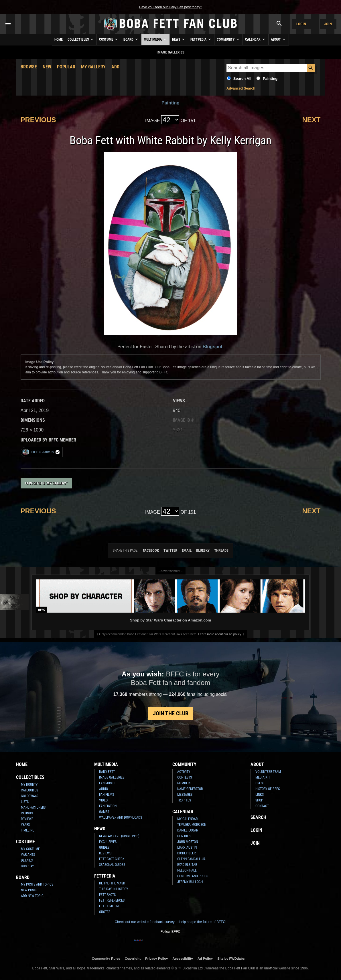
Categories (29, 790)
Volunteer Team (268, 772)
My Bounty (29, 785)
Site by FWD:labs (231, 958)
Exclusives (108, 842)
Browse (29, 67)
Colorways (29, 796)
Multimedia (155, 39)
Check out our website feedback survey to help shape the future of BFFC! (170, 922)
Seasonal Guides (112, 865)
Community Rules (106, 958)
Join (328, 24)
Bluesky (203, 550)
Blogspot (213, 347)
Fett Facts (107, 895)
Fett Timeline (110, 906)
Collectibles (81, 39)
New (47, 67)
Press (260, 783)
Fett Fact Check (112, 859)
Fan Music (107, 783)
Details (27, 860)
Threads (221, 550)
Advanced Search (241, 88)
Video (103, 800)
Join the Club (171, 713)
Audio (104, 789)
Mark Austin (187, 848)
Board (131, 39)
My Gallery (93, 67)
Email (187, 550)
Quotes (105, 912)
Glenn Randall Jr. (192, 859)
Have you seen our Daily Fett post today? (170, 7)
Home (59, 39)
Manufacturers (33, 807)
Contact (262, 806)
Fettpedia (201, 39)
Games (104, 812)
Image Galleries (112, 777)
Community (228, 39)
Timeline (27, 830)
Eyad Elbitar (187, 865)
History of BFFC (268, 789)
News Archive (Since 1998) (119, 836)
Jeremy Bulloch (190, 882)
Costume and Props (193, 876)
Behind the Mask (112, 883)
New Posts (29, 890)
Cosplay (27, 866)
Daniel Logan (188, 830)
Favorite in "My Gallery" (46, 483)
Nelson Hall (187, 870)
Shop (259, 800)
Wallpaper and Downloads (121, 817)
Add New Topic (32, 896)
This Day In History (114, 889)
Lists (25, 802)
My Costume (30, 849)
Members (184, 783)
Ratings (27, 813)
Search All (242, 79)
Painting (270, 79)
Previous (38, 120)
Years (25, 825)
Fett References (112, 900)
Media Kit (263, 777)
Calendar (256, 39)
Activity (184, 772)
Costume (109, 39)
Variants (28, 855)
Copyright (133, 958)
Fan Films (107, 795)
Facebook (151, 550)
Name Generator (190, 789)
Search (258, 817)
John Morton (188, 842)
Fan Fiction (108, 806)
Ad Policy (205, 958)
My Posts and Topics (37, 884)
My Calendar (187, 819)
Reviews (27, 819)
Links (260, 795)
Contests (185, 777)
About (279, 39)
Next (311, 120)
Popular (66, 67)
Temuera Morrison (192, 825)
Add (115, 67)
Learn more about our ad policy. (220, 634)
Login (301, 24)
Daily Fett (107, 772)
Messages (185, 795)
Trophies (184, 800)
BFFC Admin (41, 452)
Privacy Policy (156, 958)
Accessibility (183, 958)
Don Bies (184, 836)
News (179, 39)
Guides (104, 848)
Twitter (170, 550)
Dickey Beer (186, 853)
